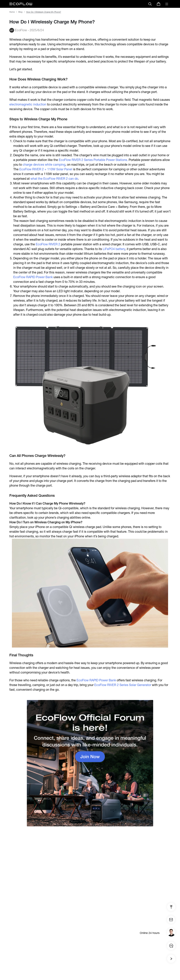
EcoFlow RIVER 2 (48, 244)
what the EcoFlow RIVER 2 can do (54, 179)
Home (12, 12)
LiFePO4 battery (114, 249)
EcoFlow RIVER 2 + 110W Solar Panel (46, 169)
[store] (159, 4)
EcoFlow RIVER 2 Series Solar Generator (123, 685)
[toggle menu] (167, 4)
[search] (150, 4)
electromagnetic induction (28, 104)
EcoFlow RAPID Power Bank (33, 277)
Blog (20, 12)
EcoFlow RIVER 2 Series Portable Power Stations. (93, 160)
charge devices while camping (44, 165)
